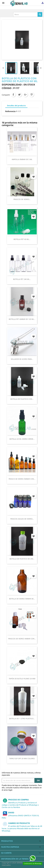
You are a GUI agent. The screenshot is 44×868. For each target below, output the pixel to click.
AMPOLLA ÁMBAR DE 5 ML (22, 159)
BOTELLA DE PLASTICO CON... (22, 399)
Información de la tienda (15, 859)
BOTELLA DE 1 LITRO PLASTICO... (22, 719)
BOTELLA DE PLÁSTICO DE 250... (22, 559)
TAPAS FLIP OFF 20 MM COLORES (22, 758)
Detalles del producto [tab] (16, 106)
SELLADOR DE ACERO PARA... (22, 359)
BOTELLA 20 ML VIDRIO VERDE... (22, 439)
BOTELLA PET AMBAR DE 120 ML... (22, 319)
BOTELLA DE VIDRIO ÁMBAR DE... (22, 599)
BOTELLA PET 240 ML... (22, 279)
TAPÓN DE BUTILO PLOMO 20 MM (22, 679)
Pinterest (32, 95)
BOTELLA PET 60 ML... (22, 239)
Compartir (13, 95)
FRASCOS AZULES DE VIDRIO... (22, 519)
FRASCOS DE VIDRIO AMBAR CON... (22, 639)
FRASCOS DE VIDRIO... (22, 199)
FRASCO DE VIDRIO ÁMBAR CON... (22, 479)
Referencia (10, 111)
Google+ (25, 95)
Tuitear (19, 95)
